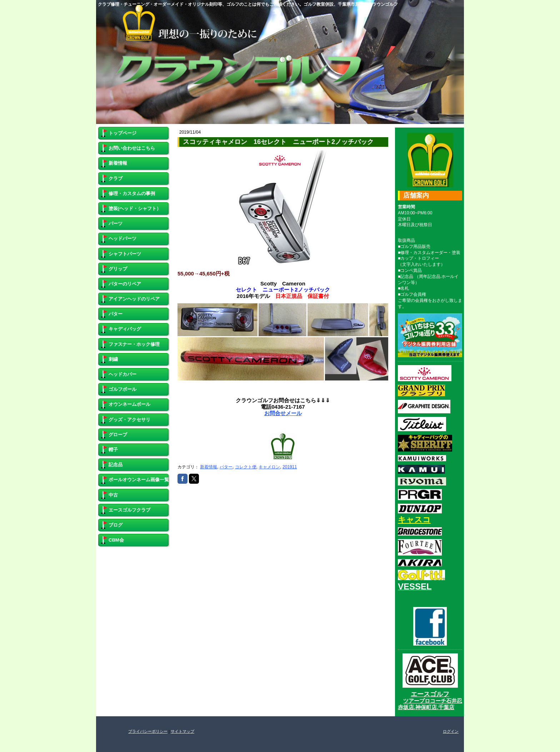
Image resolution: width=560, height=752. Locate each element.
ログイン (451, 731)
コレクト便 (246, 467)
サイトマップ (182, 731)
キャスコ (414, 520)
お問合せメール (283, 413)
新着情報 (209, 467)
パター (226, 467)
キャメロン (269, 467)
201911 (290, 467)
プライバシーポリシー (148, 731)
